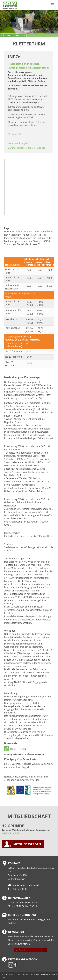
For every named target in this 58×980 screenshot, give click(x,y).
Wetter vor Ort (15, 134)
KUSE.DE (5, 974)
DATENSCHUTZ (27, 974)
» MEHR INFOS (11, 833)
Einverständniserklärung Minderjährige (26, 148)
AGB (37, 974)
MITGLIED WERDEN (27, 844)
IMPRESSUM (15, 974)
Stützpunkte (6, 35)
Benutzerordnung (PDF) (19, 143)
